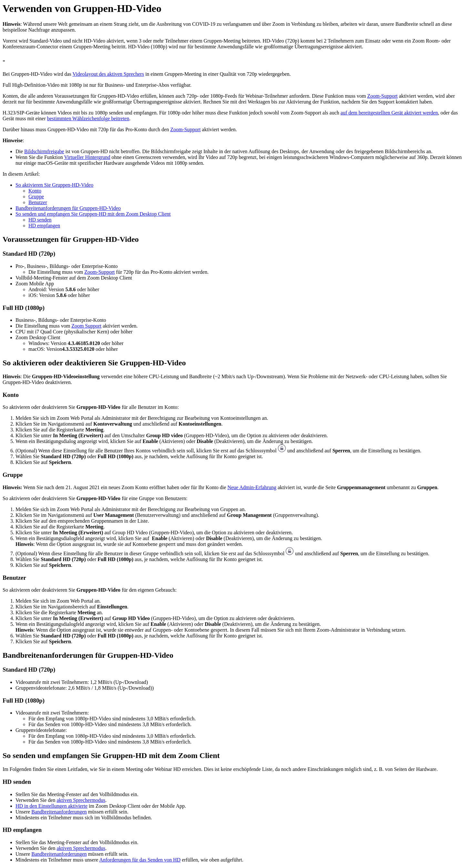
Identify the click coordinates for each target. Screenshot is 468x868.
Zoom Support (86, 326)
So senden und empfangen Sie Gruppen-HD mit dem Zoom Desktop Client (93, 214)
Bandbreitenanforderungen (59, 812)
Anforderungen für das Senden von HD (140, 860)
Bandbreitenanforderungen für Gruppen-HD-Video (68, 208)
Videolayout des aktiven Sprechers (108, 74)
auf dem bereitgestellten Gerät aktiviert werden (389, 113)
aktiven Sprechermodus (81, 800)
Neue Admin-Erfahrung (252, 487)
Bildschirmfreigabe (44, 151)
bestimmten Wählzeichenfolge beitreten (88, 118)
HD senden (40, 220)
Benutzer (38, 202)
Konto (35, 191)
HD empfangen (44, 226)
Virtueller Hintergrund (87, 157)
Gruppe (36, 197)
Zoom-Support (382, 96)
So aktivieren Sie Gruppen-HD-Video (54, 185)
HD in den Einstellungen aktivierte (51, 806)
